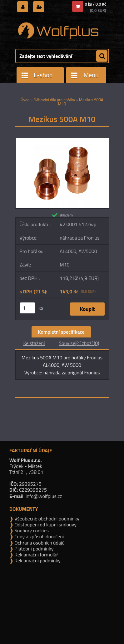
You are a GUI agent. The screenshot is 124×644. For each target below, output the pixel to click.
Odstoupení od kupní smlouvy (45, 525)
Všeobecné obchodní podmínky (46, 519)
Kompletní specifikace (61, 332)
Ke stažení (34, 343)
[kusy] (27, 308)
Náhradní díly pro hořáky (54, 100)
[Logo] (58, 31)
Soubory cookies (31, 530)
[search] (102, 56)
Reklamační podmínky (37, 560)
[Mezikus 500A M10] (62, 141)
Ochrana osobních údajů (39, 543)
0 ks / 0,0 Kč (96, 4)
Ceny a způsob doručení (39, 536)
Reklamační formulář (36, 555)
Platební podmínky (34, 549)
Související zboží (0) (79, 343)
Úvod (25, 100)
